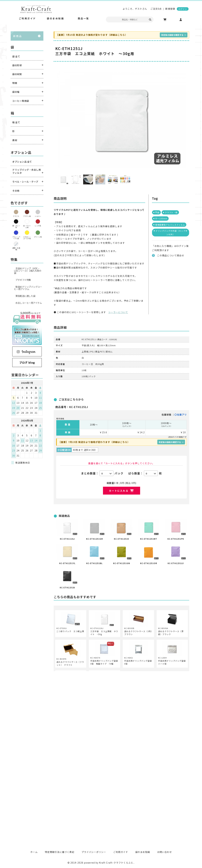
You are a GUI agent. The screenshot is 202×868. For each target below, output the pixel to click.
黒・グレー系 (16, 226)
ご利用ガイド (121, 852)
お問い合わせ (165, 852)
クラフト (16, 216)
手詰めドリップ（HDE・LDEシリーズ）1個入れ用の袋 (28, 271)
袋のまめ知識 (143, 852)
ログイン (183, 9)
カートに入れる (119, 491)
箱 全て (16, 122)
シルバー (38, 216)
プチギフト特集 (23, 280)
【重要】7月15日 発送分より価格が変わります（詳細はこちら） (92, 35)
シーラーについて (118, 312)
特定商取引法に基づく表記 (60, 852)
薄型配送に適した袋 (25, 296)
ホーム (34, 852)
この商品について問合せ (171, 255)
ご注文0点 (156, 9)
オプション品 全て (22, 162)
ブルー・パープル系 (16, 238)
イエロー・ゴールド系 (27, 238)
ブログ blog (27, 362)
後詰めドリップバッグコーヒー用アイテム (28, 288)
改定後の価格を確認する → (174, 35)
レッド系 (38, 226)
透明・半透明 (16, 249)
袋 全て (16, 56)
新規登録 (170, 9)
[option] (121, 120)
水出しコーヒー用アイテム (29, 303)
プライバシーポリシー (94, 852)
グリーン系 (38, 237)
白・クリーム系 (27, 226)
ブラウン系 (27, 216)
